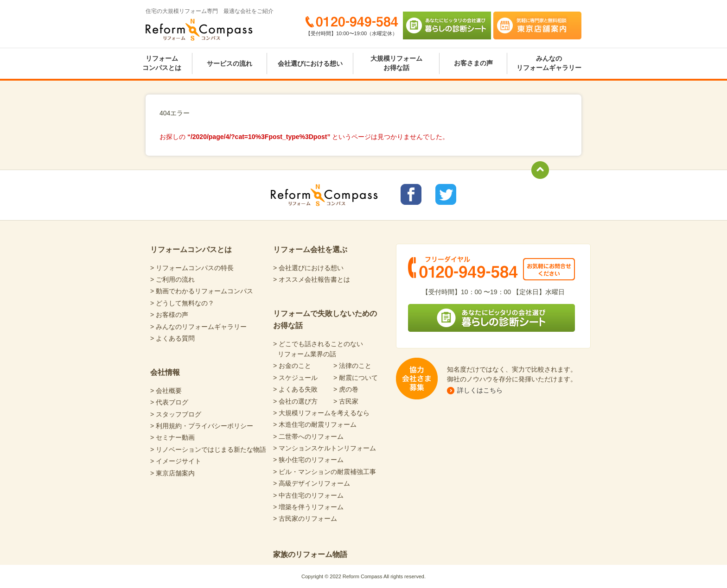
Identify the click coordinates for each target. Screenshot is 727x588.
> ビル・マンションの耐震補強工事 (325, 472)
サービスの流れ (230, 63)
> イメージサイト (176, 461)
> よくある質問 (172, 338)
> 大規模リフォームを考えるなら (321, 413)
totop (540, 170)
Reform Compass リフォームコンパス (199, 30)
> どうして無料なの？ (182, 303)
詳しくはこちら (480, 390)
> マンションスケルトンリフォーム (325, 448)
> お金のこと (292, 366)
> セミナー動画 (172, 437)
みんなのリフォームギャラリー (549, 63)
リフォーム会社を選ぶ (310, 250)
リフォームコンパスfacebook (411, 194)
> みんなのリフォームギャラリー (198, 327)
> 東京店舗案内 (172, 473)
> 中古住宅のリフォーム (308, 495)
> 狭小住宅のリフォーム (308, 460)
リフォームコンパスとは (162, 63)
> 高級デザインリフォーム (312, 483)
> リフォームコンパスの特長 (192, 268)
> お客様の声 (169, 315)
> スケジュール (295, 378)
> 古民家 (346, 401)
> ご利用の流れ (172, 279)
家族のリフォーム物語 (310, 554)
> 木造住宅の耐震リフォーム (315, 424)
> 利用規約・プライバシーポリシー (202, 426)
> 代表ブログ (169, 402)
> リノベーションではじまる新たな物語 (208, 449)
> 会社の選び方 (295, 401)
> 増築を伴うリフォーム (308, 507)
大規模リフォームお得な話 (396, 63)
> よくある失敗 (295, 389)
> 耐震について (356, 378)
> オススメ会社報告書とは (312, 279)
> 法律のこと (352, 366)
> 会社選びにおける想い (308, 268)
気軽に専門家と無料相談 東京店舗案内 (537, 25)
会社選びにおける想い (310, 63)
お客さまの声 (473, 63)
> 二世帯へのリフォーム (308, 436)
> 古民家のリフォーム (305, 518)
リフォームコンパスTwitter (446, 194)
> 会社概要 (166, 391)
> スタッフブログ (176, 414)
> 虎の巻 (346, 389)
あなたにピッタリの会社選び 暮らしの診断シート (447, 25)
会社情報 (165, 372)
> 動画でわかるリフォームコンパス (202, 291)
